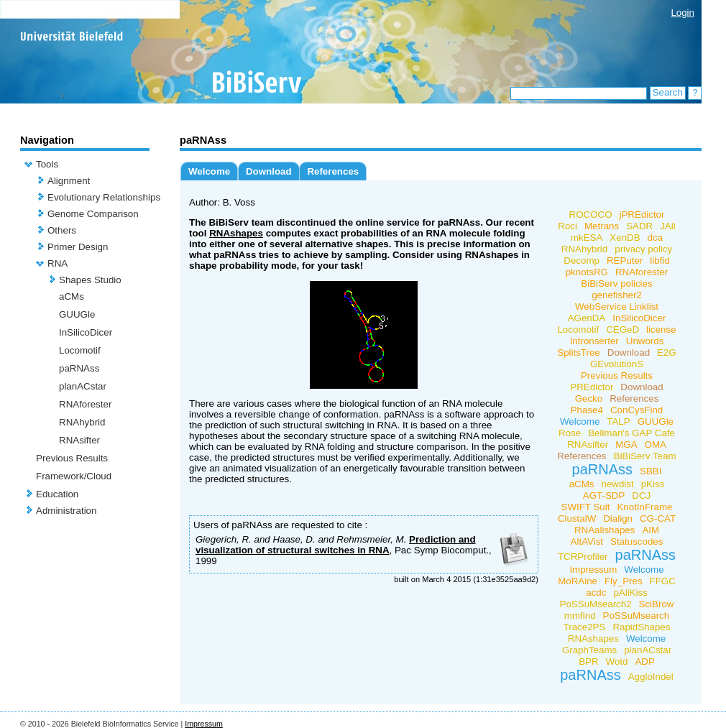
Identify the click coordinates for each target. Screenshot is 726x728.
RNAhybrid (82, 422)
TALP (618, 421)
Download (269, 171)
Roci (568, 226)
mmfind (580, 616)
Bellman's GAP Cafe (631, 433)
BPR (588, 662)
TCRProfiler (583, 557)
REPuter (625, 261)
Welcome (209, 171)
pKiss (653, 484)
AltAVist (587, 542)
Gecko (589, 398)
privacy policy (643, 249)
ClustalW (577, 519)
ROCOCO (591, 215)
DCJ (641, 496)
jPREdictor (642, 215)
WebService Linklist (617, 307)
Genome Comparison (93, 214)
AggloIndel (651, 677)
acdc (596, 593)
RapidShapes (641, 627)
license (661, 330)
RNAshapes (236, 233)
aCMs (72, 296)
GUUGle (77, 314)
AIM (651, 530)
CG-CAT (658, 519)
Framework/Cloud (74, 476)
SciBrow (657, 604)
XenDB (625, 238)
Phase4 (587, 410)
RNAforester (85, 404)
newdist (618, 484)
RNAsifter (79, 440)
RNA (58, 263)
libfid (660, 261)
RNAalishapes (605, 530)
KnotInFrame (644, 507)
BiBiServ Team (645, 456)
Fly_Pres (624, 581)
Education (57, 494)
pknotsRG (587, 272)
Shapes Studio (90, 280)
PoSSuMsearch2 (596, 604)
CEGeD (622, 330)
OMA (656, 444)
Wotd (617, 662)
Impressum (593, 570)
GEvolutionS (617, 364)
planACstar (83, 386)
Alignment (69, 181)
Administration (66, 511)
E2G (667, 353)
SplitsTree (579, 353)
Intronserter (594, 341)
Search (668, 92)
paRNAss (79, 368)
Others (62, 230)
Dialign (618, 519)
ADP (644, 662)
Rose (570, 433)
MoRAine (578, 581)
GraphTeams (589, 650)
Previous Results (72, 458)
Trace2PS (585, 627)
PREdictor (592, 387)
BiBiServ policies (616, 284)
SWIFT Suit (586, 507)
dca (656, 238)
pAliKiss (630, 593)
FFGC (663, 581)
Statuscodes (637, 542)
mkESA (587, 238)
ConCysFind (637, 410)
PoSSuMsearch (637, 616)
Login (683, 13)
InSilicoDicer (86, 332)
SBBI (651, 471)
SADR (639, 226)
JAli (667, 226)
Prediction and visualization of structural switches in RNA (336, 545)
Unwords (645, 341)
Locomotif (80, 350)
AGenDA (587, 318)
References (333, 171)
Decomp (582, 261)
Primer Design (78, 247)
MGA (626, 444)
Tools (47, 164)
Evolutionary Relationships (104, 197)
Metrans (602, 226)
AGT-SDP (604, 496)
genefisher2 (617, 295)
